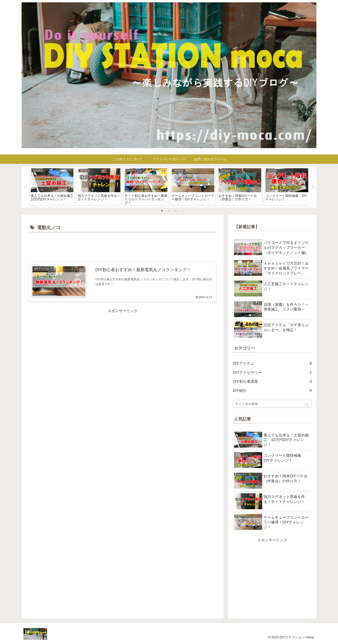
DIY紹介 (272, 391)
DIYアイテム (272, 364)
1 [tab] (162, 211)
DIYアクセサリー (272, 373)
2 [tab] (169, 211)
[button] (307, 405)
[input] (272, 404)
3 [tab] (176, 211)
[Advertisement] (123, 247)
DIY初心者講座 (272, 382)
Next (313, 187)
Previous (25, 187)
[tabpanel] (52, 186)
